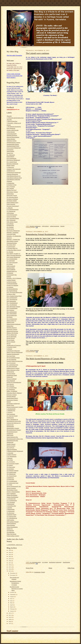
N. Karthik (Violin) (12, 347)
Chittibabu (9, 181)
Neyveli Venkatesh (11, 359)
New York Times (11, 356)
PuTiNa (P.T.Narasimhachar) (14, 382)
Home (50, 568)
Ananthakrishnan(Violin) (13, 146)
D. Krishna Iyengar (12, 185)
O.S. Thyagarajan (11, 363)
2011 (10, 615)
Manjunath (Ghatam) (12, 329)
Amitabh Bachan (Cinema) (13, 142)
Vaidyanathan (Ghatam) (13, 522)
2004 (10, 621)
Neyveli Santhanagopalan (13, 358)
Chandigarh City (11, 171)
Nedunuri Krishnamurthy (13, 354)
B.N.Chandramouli (11, 158)
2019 (10, 559)
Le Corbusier (10, 287)
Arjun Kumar (10, 150)
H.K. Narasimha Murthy (13, 218)
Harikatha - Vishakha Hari (13, 239)
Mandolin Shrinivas (12, 328)
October (12, 592)
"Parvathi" (9, 116)
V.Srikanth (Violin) (11, 515)
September (13, 594)
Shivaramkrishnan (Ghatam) (14, 430)
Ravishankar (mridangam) (13, 403)
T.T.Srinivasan (10, 479)
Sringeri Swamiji (11, 446)
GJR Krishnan (10, 213)
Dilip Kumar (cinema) (12, 192)
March (12, 607)
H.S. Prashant (10, 227)
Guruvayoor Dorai (11, 217)
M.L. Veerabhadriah (12, 305)
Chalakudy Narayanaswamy (14, 169)
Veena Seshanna (11, 525)
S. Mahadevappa (11, 410)
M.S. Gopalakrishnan (12, 308)
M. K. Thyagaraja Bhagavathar (14, 292)
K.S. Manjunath (11, 261)
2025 (10, 550)
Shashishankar (10, 426)
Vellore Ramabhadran (12, 527)
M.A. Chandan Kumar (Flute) (14, 296)
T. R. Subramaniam (12, 456)
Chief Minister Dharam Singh (14, 178)
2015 (10, 567)
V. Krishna (9, 508)
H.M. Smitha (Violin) (12, 222)
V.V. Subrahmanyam (12, 518)
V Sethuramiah (10, 504)
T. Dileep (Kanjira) (11, 455)
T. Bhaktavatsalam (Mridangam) (15, 451)
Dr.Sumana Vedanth (12, 201)
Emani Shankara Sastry (13, 202)
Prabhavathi (10, 377)
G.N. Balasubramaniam (13, 209)
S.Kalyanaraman (11, 414)
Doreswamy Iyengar (12, 195)
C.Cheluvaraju (10, 167)
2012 (10, 613)
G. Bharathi (10, 208)
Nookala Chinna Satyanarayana (15, 361)
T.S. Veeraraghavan (12, 476)
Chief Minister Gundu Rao (13, 179)
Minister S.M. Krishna (12, 333)
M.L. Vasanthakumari (12, 303)
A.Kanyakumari (11, 132)
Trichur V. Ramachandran (13, 492)
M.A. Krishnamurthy (12, 298)
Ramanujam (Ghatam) (12, 400)
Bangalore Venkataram (12, 164)
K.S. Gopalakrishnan (12, 259)
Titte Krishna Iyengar (12, 490)
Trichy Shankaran (11, 493)
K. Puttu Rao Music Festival (14, 250)
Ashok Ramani (10, 151)
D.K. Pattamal (10, 188)
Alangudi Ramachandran (13, 137)
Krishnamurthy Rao (12, 275)
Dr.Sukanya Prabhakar (12, 199)
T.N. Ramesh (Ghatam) (13, 470)
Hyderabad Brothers (12, 243)
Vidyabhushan (10, 530)
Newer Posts (30, 568)
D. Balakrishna (10, 183)
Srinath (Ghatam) (11, 444)
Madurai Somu (10, 322)
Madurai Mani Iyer (11, 321)
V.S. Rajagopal (10, 513)
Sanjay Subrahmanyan (12, 419)
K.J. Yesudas (10, 252)
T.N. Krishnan (10, 469)
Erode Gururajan (11, 204)
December (13, 573)
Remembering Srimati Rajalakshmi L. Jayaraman (15, 583)
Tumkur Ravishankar (12, 495)
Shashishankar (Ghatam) (13, 428)
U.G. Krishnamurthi (12, 500)
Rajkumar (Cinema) (12, 395)
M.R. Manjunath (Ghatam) (13, 306)
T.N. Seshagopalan (11, 472)
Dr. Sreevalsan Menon (12, 197)
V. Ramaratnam (11, 509)
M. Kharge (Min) (11, 294)
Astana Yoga (10, 153)
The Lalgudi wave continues (38, 53)
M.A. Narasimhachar (12, 299)
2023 (10, 554)
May (11, 603)
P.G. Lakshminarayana (12, 365)
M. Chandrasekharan (12, 291)
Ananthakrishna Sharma (13, 144)
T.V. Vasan (9, 485)
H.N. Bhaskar (10, 224)
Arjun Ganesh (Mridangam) (14, 148)
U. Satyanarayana (11, 499)
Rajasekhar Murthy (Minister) (14, 393)
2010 (10, 617)
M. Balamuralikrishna (12, 289)
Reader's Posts (10, 405)
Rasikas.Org (33, 311)
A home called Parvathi (13, 130)
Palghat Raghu (10, 372)
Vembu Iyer (10, 529)
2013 (10, 571)
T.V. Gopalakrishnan (12, 481)
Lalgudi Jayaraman (11, 282)
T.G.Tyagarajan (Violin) (13, 463)
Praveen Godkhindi (12, 379)
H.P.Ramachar (10, 225)
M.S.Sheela (10, 317)
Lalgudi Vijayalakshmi (12, 285)
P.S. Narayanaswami (12, 366)
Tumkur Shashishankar (12, 497)
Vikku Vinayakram (11, 534)
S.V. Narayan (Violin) (12, 416)
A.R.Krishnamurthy (12, 134)
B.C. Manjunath (11, 155)
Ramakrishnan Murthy (12, 398)
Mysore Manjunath (11, 336)
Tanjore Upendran (11, 488)
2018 (10, 561)
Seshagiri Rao (10, 425)
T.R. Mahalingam (11, 474)
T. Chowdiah (10, 453)
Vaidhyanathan (10, 520)
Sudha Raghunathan (12, 449)
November (13, 575)
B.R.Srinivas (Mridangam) (13, 160)
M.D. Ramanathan (11, 301)
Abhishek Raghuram (12, 135)
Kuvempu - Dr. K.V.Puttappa (14, 278)
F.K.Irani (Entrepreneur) (13, 206)
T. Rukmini (10, 458)
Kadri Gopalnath (11, 266)
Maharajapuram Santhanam (14, 324)
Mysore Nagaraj (11, 338)
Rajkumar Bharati (11, 396)
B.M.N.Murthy (10, 157)
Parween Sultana (11, 373)
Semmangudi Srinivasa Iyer (14, 423)
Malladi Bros (10, 326)
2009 (10, 619)
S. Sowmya (10, 412)
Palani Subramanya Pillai (13, 370)
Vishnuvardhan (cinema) (13, 536)
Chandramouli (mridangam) (14, 172)
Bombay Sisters (11, 165)
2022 (10, 556)
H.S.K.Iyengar (10, 229)
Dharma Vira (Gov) (12, 190)
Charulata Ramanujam (12, 174)
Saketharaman (10, 418)
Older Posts (71, 568)
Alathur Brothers (11, 139)
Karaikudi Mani (11, 268)
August (12, 597)
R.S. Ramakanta (11, 389)
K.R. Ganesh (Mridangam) (13, 257)
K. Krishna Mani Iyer (12, 248)
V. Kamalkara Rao (11, 506)
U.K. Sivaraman (11, 502)
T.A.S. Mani (10, 460)
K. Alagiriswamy (11, 247)
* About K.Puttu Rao (12, 121)
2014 (10, 569)
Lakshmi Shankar (11, 280)
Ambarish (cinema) (12, 141)
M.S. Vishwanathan (12, 313)
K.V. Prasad (10, 264)
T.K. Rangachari (11, 467)
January (12, 611)
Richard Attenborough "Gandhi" (15, 407)
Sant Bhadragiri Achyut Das (14, 421)
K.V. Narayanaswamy (12, 262)
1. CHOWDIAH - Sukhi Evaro (14, 545)
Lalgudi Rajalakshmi (12, 283)
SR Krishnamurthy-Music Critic (15, 439)
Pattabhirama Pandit (12, 375)
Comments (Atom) (39, 572)
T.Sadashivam (10, 478)
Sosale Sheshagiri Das (12, 437)
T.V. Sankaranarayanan (12, 483)
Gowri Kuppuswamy (12, 215)
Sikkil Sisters (10, 435)
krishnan (9, 276)
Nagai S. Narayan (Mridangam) (15, 352)
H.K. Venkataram (11, 220)
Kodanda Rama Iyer (12, 271)
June (11, 601)
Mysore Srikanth (11, 342)
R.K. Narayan (10, 384)
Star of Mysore (10, 448)
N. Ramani (9, 349)
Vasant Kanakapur (11, 523)
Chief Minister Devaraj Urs (14, 176)
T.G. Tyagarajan (11, 462)
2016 (10, 565)
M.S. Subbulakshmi (12, 312)
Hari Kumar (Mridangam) (13, 231)
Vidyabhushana (11, 532)
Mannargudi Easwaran (12, 331)
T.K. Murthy (10, 465)
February (13, 609)
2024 (10, 552)
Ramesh (9, 402)
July (11, 599)
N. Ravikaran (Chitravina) (13, 351)
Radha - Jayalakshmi (12, 391)
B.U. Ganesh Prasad (12, 162)
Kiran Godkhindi (11, 269)
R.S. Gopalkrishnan (12, 388)
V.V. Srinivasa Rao (11, 516)
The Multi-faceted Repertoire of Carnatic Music (16, 588)
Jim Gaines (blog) (11, 245)
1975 (10, 623)
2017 (10, 563)
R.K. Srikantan (10, 386)
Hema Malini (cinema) (12, 241)
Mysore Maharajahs (12, 335)
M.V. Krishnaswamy (12, 319)
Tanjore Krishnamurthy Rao (14, 486)
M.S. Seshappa (10, 310)
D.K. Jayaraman (11, 187)
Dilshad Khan (10, 194)
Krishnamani (10, 273)
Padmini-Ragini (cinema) (13, 368)
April (12, 605)
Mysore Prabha (10, 340)
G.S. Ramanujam (11, 211)
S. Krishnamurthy (11, 409)
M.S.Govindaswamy (12, 315)
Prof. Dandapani (11, 381)
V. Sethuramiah (11, 511)
